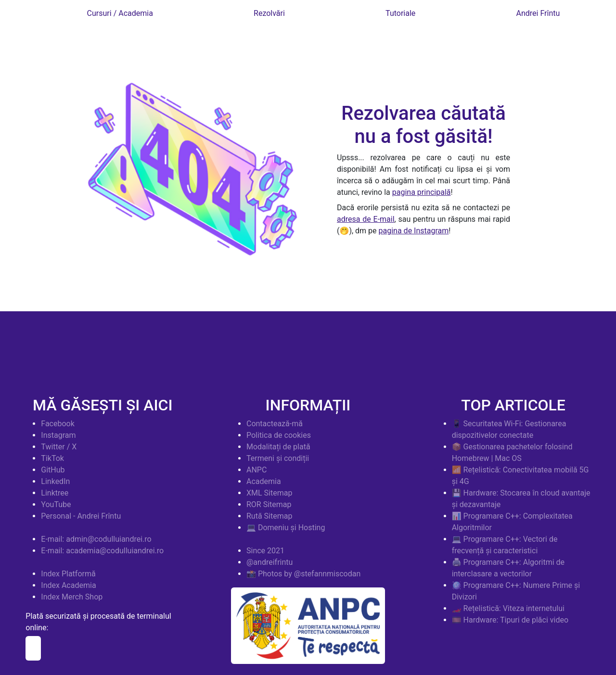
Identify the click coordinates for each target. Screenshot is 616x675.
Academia (264, 481)
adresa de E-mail (366, 219)
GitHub (53, 470)
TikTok (52, 458)
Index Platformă (68, 574)
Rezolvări (269, 13)
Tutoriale (400, 13)
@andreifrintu (269, 562)
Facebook (58, 424)
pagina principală (422, 192)
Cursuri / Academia (120, 13)
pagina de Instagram (414, 231)
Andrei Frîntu (538, 13)
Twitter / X (59, 447)
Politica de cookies (279, 435)
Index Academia (68, 585)
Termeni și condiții (278, 458)
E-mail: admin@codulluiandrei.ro (96, 539)
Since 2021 (265, 551)
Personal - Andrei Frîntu (81, 516)
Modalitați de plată (278, 447)
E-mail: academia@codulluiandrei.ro (102, 551)
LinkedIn (55, 481)
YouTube (56, 504)
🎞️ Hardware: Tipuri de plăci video (510, 620)
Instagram (58, 435)
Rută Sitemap (269, 516)
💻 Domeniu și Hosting (286, 528)
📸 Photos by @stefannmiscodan (303, 574)
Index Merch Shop (72, 597)
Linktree (55, 493)
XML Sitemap (269, 493)
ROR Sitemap (269, 504)
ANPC (257, 470)
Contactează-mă (275, 424)
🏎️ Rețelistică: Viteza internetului (508, 608)
